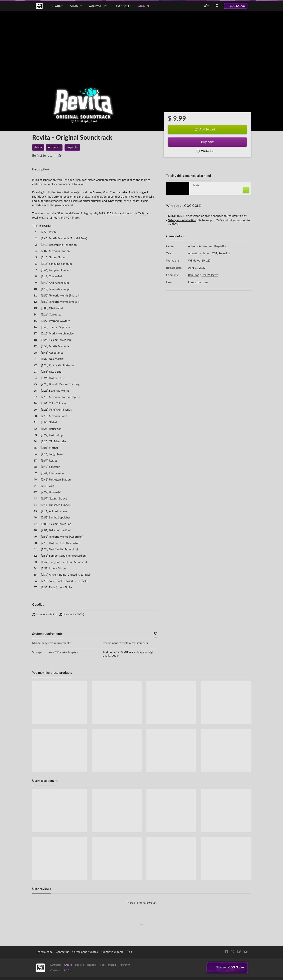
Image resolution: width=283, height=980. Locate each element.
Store (57, 6)
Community (99, 6)
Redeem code (44, 952)
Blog (129, 952)
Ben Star (193, 275)
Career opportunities (85, 952)
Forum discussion (199, 282)
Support (124, 6)
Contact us (62, 952)
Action (192, 246)
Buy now (207, 142)
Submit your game (112, 952)
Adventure (205, 246)
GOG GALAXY (238, 6)
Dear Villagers (210, 275)
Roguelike (220, 246)
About (76, 6)
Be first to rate (42, 156)
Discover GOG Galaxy (229, 968)
